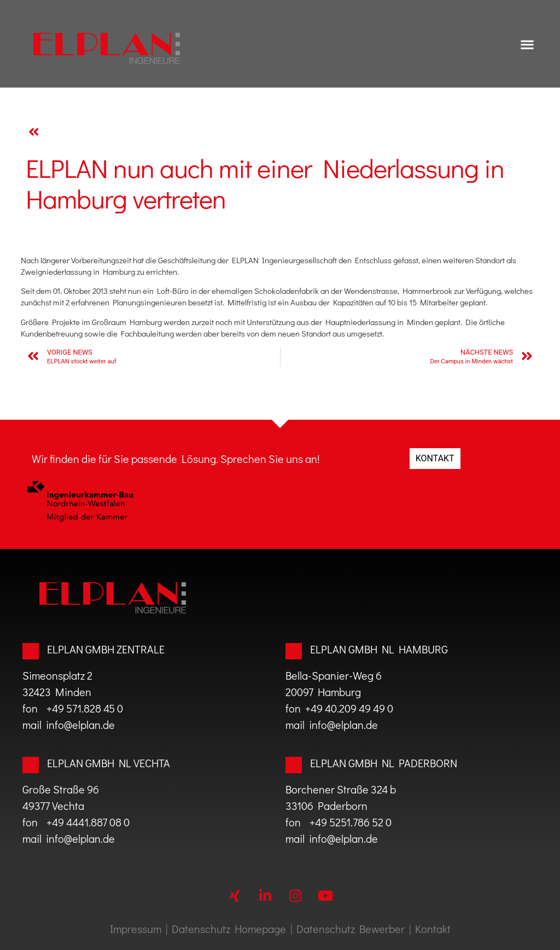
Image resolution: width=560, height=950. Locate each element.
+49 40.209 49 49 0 (349, 708)
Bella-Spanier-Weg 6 (334, 675)
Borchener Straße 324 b (341, 789)
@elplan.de (352, 838)
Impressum (136, 929)
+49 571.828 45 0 (85, 708)
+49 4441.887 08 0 (88, 822)
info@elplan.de (78, 725)
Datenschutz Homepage (229, 929)
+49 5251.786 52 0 (351, 822)
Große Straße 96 (61, 789)
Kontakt (433, 929)
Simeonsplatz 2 (57, 675)
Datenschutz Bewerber (351, 929)
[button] (527, 44)
